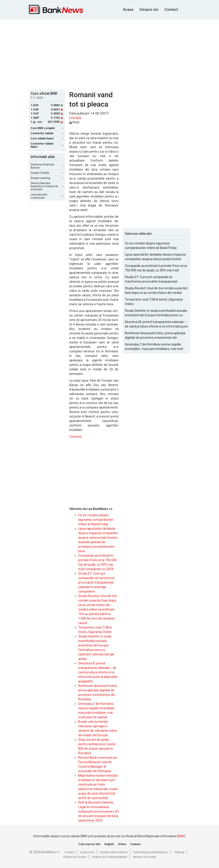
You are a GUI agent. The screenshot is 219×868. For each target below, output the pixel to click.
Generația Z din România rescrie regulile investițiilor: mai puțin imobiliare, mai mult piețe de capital (154, 347)
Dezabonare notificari (114, 852)
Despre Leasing (47, 178)
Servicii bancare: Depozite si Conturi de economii (47, 186)
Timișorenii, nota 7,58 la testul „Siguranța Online (154, 302)
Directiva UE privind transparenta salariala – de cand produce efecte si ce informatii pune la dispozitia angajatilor (98, 672)
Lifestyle (75, 118)
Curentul (75, 437)
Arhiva (122, 844)
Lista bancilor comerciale (47, 196)
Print (74, 122)
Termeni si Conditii (144, 857)
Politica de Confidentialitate (109, 857)
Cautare (136, 844)
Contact (171, 9)
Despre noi (149, 9)
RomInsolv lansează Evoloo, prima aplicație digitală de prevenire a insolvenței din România (155, 336)
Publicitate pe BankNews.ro (151, 852)
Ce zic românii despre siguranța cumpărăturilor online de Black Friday (96, 520)
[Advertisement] (124, 54)
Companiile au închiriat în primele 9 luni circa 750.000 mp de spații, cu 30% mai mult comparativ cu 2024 (156, 268)
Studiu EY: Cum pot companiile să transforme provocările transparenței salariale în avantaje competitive (96, 582)
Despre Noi (87, 852)
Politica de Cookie (75, 857)
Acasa (128, 9)
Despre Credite (47, 173)
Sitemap (179, 852)
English (109, 844)
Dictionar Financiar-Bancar (47, 166)
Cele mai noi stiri (89, 844)
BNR (181, 836)
